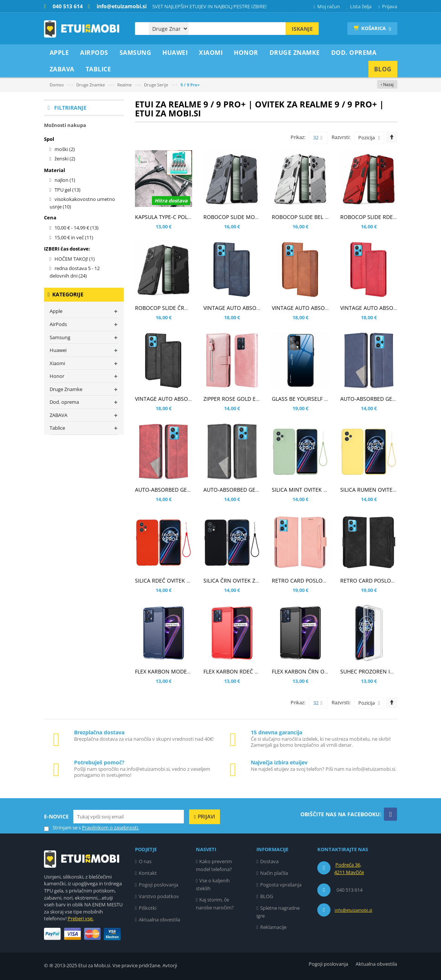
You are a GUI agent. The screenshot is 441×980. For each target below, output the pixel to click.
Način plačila (274, 873)
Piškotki (148, 908)
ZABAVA (58, 415)
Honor (57, 376)
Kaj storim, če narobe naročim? (215, 904)
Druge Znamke (91, 85)
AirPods (58, 324)
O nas (145, 861)
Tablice (57, 428)
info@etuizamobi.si (353, 910)
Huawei (58, 350)
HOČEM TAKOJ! (75, 259)
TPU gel (67, 190)
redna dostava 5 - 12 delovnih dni (75, 272)
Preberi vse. (81, 918)
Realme (124, 85)
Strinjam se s (62, 828)
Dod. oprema (64, 402)
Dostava (269, 861)
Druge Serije (156, 85)
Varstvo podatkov (159, 896)
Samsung (60, 337)
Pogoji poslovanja (158, 885)
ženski (65, 159)
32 (318, 138)
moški (65, 149)
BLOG (267, 896)
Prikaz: (298, 137)
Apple (56, 311)
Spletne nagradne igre (278, 912)
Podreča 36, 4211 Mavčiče (349, 868)
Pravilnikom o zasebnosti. (111, 827)
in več (74, 237)
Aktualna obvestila (159, 920)
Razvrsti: (341, 137)
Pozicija (367, 137)
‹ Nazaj (387, 84)
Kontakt (148, 873)
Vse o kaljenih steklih (213, 884)
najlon (65, 180)
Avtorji (170, 965)
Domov (57, 85)
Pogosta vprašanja (281, 885)
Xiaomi (57, 363)
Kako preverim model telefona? (214, 865)
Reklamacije (273, 927)
